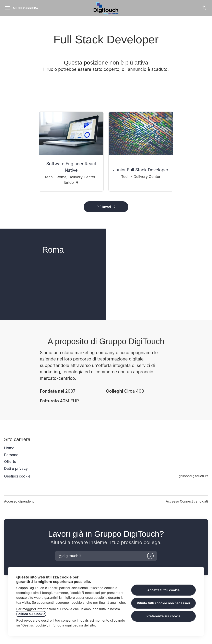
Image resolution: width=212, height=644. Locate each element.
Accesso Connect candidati (187, 501)
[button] (204, 8)
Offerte (10, 462)
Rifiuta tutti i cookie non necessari (163, 603)
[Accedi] (150, 556)
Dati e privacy (16, 468)
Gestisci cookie (17, 476)
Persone (11, 455)
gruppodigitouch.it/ (193, 476)
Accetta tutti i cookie (163, 590)
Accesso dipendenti (19, 501)
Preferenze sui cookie (163, 616)
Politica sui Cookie (31, 614)
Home (9, 448)
